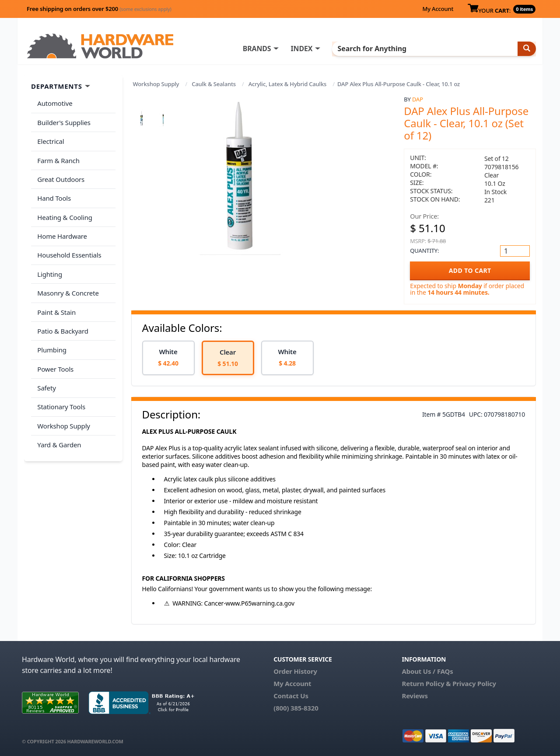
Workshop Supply (156, 84)
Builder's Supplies (63, 120)
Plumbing (51, 327)
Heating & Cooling (64, 206)
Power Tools (54, 345)
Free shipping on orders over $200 (99, 9)
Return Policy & (426, 683)
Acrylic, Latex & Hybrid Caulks (288, 84)
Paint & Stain (56, 293)
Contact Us (291, 696)
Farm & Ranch (58, 154)
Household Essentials (68, 241)
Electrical (50, 137)
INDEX (322, 49)
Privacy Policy (474, 683)
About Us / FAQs (427, 671)
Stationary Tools (60, 379)
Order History (295, 671)
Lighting (49, 258)
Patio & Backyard (62, 310)
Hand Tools (53, 189)
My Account (438, 9)
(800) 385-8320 (296, 708)
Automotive (54, 103)
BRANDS (277, 49)
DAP (418, 99)
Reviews (415, 696)
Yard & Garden (58, 414)
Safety (45, 362)
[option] (168, 358)
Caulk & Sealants (214, 84)
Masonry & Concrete (67, 275)
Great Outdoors (60, 172)
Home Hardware (61, 223)
